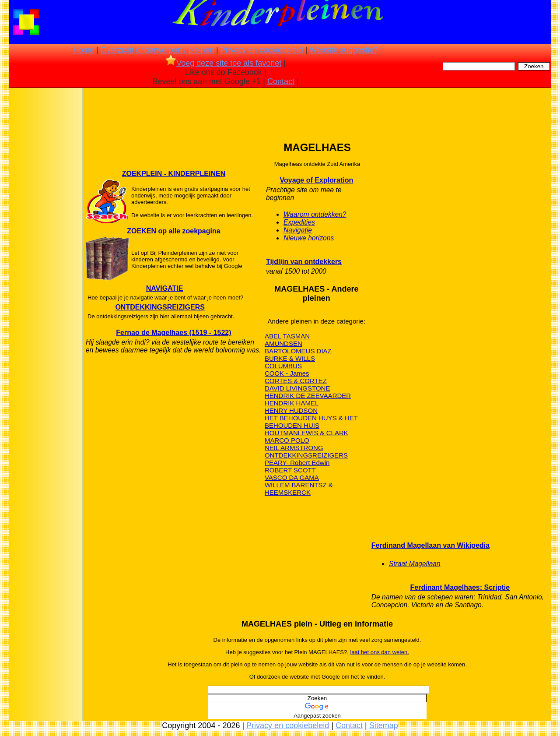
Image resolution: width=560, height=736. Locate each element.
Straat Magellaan (415, 564)
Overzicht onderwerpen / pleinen (157, 50)
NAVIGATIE (165, 288)
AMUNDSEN (283, 343)
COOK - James (287, 373)
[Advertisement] (45, 228)
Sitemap (384, 725)
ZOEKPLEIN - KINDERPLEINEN (174, 174)
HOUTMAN (281, 433)
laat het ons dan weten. (380, 652)
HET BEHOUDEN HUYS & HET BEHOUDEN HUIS (311, 422)
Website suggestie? (344, 50)
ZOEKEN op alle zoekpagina (173, 231)
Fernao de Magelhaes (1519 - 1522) (173, 333)
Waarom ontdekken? (315, 214)
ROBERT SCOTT (290, 470)
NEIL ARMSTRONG (294, 448)
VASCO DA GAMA (292, 477)
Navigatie (298, 230)
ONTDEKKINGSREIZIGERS (160, 307)
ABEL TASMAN (287, 336)
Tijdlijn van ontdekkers (304, 262)
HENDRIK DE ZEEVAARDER (308, 396)
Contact (281, 81)
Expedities (299, 222)
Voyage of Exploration (316, 180)
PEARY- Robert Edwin (297, 463)
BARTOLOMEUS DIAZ (298, 351)
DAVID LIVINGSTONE (297, 388)
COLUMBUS (283, 366)
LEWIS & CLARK (323, 433)
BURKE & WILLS (290, 358)
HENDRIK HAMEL (292, 403)
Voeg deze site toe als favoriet (223, 63)
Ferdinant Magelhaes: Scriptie (460, 587)
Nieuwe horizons (309, 238)
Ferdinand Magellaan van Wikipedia (430, 545)
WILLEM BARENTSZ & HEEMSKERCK (299, 489)
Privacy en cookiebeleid (262, 50)
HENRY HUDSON (291, 410)
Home (84, 50)
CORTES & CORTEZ (296, 381)
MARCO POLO (287, 440)
